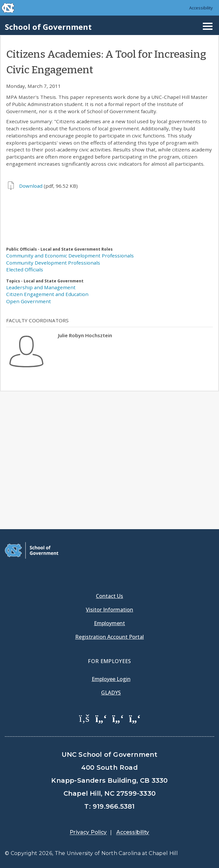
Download (31, 186)
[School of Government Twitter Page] (101, 718)
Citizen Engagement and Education (47, 294)
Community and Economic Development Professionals (70, 256)
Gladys (111, 693)
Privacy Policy (88, 832)
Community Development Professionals (53, 263)
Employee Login (111, 679)
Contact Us (109, 596)
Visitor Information (109, 610)
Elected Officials (25, 269)
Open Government (29, 301)
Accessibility (201, 8)
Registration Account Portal (109, 637)
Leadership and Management (41, 287)
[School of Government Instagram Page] (135, 718)
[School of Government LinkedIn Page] (118, 718)
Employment (109, 623)
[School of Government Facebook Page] (84, 718)
